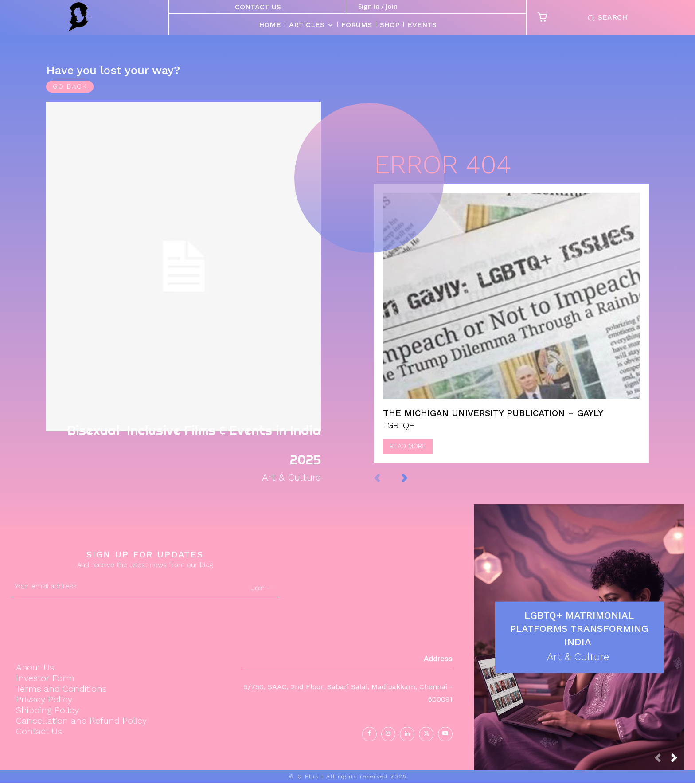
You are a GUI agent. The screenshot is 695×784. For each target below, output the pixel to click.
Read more (408, 452)
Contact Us (258, 7)
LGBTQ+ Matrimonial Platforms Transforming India (579, 629)
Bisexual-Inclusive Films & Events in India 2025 (186, 441)
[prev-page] (386, 484)
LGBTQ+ (399, 431)
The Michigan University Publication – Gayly (493, 419)
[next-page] (414, 484)
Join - (261, 589)
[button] (605, 18)
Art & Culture (288, 478)
